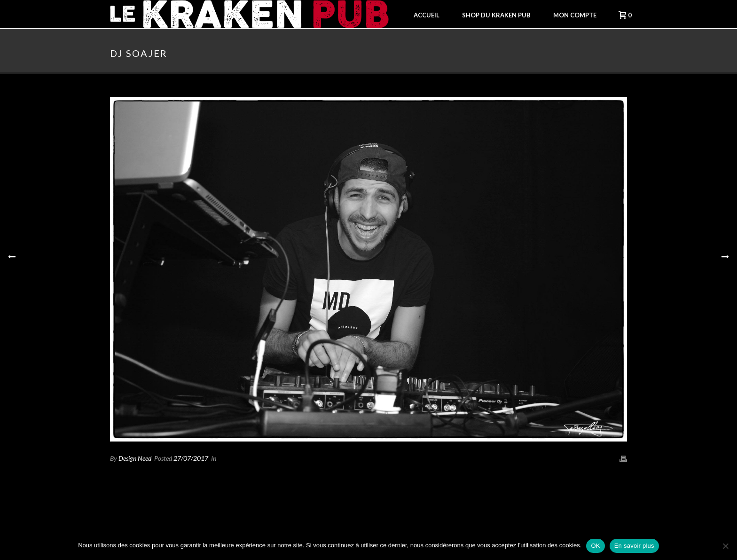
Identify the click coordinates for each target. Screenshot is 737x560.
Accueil (427, 15)
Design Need (135, 458)
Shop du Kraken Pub (496, 15)
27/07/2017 (191, 458)
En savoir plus (634, 546)
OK (595, 546)
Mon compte (575, 15)
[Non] (725, 546)
